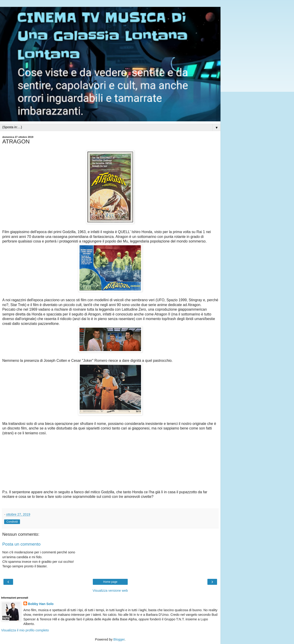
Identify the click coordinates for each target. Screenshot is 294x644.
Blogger (119, 639)
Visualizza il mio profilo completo (25, 630)
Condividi (12, 522)
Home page (110, 582)
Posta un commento (21, 544)
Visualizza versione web (110, 591)
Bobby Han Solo (41, 604)
